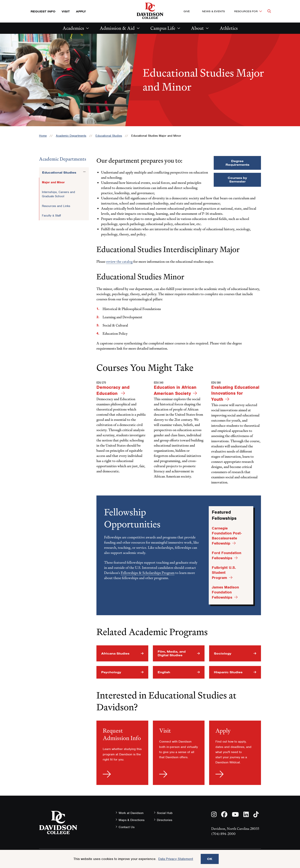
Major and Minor (53, 182)
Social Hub (165, 813)
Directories (165, 820)
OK (210, 859)
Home (43, 136)
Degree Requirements (237, 163)
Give (187, 11)
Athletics (229, 28)
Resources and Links (56, 206)
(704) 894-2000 (223, 834)
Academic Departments (71, 136)
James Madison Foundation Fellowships (225, 592)
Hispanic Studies (228, 672)
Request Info (43, 11)
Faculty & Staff (51, 216)
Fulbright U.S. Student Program (224, 573)
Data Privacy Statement (176, 859)
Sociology (223, 653)
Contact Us (127, 827)
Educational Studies (109, 136)
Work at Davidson (131, 813)
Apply (81, 11)
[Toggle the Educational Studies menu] (84, 172)
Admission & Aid (117, 28)
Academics (73, 28)
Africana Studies (115, 653)
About (197, 28)
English (164, 672)
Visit (66, 11)
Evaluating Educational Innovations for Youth (235, 393)
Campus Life (163, 28)
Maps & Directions (132, 820)
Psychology (111, 672)
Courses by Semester (237, 180)
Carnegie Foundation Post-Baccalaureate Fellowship (227, 536)
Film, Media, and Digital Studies (172, 653)
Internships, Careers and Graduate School (58, 194)
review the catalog (119, 261)
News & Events (213, 11)
